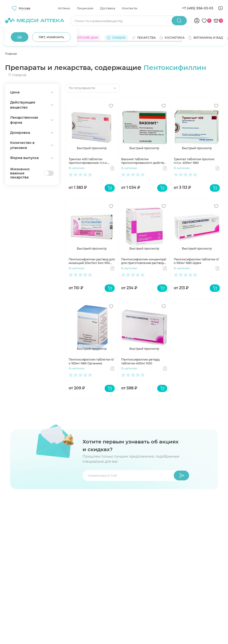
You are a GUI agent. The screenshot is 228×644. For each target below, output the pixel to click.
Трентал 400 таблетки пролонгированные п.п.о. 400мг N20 (88, 161)
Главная (11, 54)
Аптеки (64, 8)
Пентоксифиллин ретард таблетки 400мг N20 (140, 361)
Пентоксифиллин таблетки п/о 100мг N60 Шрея (196, 261)
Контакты (130, 8)
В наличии (77, 168)
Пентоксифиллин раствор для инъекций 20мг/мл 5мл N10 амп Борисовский (92, 261)
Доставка (108, 8)
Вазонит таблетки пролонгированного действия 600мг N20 (144, 161)
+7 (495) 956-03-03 (198, 8)
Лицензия (85, 8)
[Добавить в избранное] (111, 106)
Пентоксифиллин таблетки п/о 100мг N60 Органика (91, 361)
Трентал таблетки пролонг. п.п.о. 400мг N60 (194, 161)
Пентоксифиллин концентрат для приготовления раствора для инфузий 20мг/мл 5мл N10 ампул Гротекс (144, 261)
